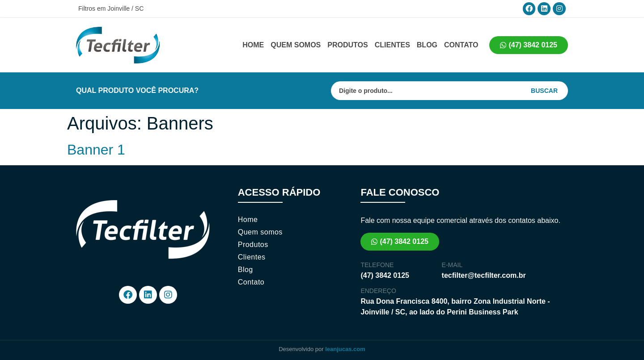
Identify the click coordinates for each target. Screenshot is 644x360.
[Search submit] (549, 91)
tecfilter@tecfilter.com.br (484, 275)
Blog (427, 45)
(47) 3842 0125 (385, 275)
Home (253, 45)
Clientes (392, 45)
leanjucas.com (345, 349)
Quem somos (296, 45)
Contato (461, 45)
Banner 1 (96, 150)
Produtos (347, 45)
